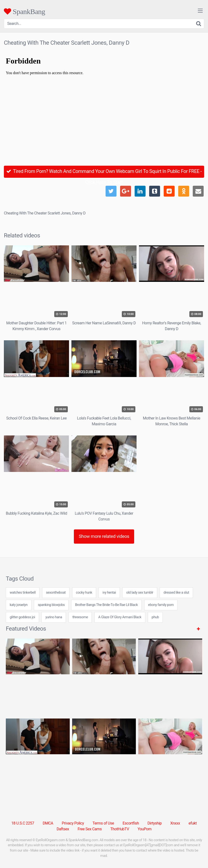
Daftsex (63, 829)
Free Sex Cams (90, 829)
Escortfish (131, 823)
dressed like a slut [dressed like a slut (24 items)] (176, 593)
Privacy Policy (73, 823)
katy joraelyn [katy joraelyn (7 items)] (19, 605)
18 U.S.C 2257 (23, 823)
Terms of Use (103, 823)
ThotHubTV (120, 829)
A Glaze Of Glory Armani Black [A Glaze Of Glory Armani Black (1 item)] (120, 617)
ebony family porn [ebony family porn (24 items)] (161, 605)
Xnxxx (175, 823)
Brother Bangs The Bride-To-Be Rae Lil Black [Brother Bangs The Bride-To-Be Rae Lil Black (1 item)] (106, 605)
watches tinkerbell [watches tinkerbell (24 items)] (23, 593)
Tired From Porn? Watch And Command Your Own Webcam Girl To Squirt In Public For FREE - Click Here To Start (104, 173)
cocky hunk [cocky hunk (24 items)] (84, 593)
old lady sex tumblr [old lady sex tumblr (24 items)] (140, 593)
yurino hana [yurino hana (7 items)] (54, 617)
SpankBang (24, 11)
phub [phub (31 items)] (155, 617)
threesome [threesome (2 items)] (80, 617)
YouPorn (144, 829)
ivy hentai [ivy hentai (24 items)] (109, 593)
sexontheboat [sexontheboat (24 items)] (56, 593)
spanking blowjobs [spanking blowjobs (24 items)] (51, 605)
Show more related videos (104, 536)
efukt (193, 823)
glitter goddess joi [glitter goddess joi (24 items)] (22, 617)
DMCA (48, 823)
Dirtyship (154, 823)
